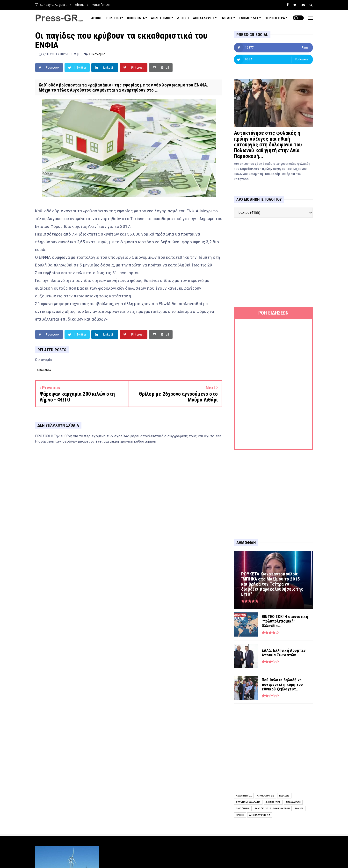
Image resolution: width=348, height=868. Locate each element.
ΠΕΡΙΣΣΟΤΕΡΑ (275, 18)
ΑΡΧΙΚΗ (97, 18)
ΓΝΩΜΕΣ (227, 18)
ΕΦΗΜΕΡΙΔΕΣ (249, 18)
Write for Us (101, 5)
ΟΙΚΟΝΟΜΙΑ (136, 18)
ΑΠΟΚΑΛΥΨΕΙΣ (204, 18)
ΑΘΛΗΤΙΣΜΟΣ (161, 18)
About (79, 5)
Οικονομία (97, 54)
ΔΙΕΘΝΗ (183, 18)
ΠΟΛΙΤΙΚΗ (114, 18)
